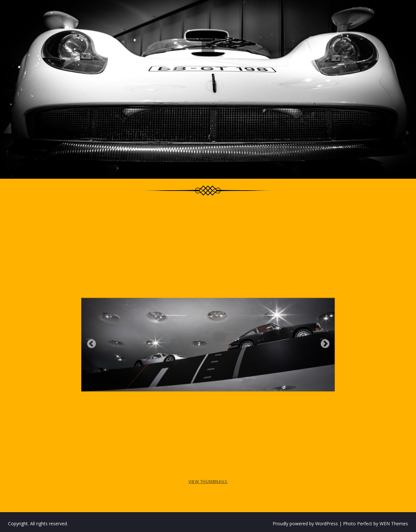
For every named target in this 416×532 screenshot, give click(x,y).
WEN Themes (394, 524)
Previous (90, 342)
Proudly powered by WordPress (305, 524)
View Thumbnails (208, 481)
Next (323, 342)
